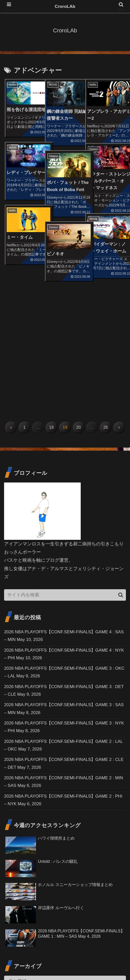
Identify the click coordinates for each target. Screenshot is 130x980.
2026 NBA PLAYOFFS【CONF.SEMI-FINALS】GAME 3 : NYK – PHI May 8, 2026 (63, 614)
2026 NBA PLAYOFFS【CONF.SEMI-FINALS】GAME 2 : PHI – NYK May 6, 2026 (63, 692)
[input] (65, 476)
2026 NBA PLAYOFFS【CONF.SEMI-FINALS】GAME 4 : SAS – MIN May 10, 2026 (63, 518)
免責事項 (65, 964)
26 (106, 309)
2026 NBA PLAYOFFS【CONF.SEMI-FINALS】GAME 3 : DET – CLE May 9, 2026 (63, 576)
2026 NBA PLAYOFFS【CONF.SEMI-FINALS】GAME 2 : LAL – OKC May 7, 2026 (63, 634)
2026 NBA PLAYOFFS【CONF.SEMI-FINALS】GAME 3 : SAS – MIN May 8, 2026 (63, 595)
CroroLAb (65, 6)
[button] (121, 476)
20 (79, 309)
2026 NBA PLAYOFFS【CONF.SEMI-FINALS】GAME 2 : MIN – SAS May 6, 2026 (63, 672)
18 (52, 309)
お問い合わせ (23, 964)
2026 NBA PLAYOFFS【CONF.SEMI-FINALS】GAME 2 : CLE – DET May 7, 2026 (63, 653)
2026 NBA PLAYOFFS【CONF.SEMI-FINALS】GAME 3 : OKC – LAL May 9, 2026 (63, 557)
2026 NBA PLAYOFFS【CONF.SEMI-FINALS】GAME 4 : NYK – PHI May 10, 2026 (63, 537)
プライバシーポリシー (107, 964)
